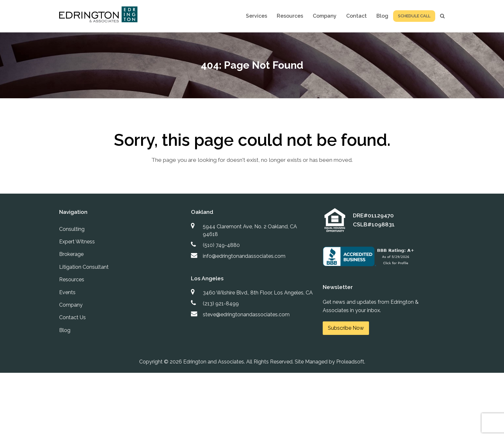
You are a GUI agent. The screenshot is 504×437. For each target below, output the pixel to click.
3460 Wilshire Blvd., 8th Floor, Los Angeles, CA (258, 293)
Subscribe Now (346, 328)
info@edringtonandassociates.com (244, 256)
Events (67, 292)
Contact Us (72, 317)
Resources (72, 280)
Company (71, 305)
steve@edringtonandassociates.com (246, 315)
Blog (65, 330)
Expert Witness (77, 242)
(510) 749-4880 (221, 245)
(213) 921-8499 (221, 304)
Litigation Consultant (84, 267)
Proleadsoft (350, 362)
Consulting (72, 229)
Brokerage (71, 254)
